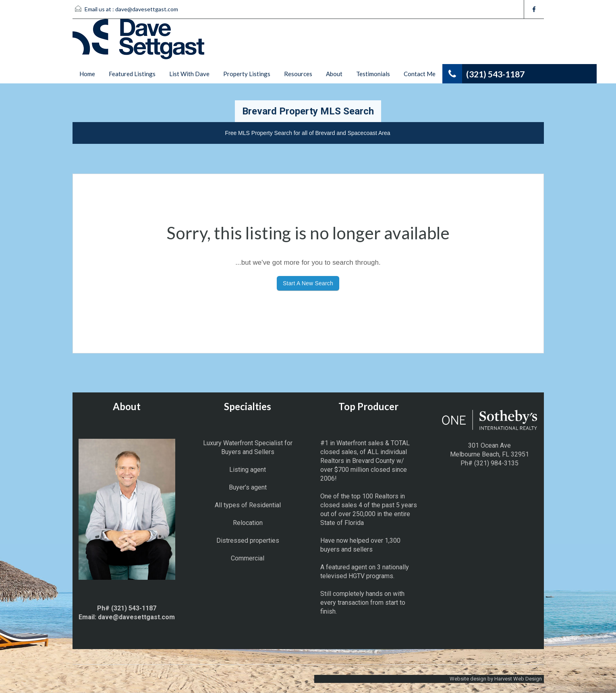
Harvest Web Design (518, 679)
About (334, 74)
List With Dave (189, 74)
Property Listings (247, 74)
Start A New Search (308, 283)
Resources (298, 74)
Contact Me (420, 74)
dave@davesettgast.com (147, 9)
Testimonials (373, 74)
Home (87, 74)
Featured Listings (132, 74)
